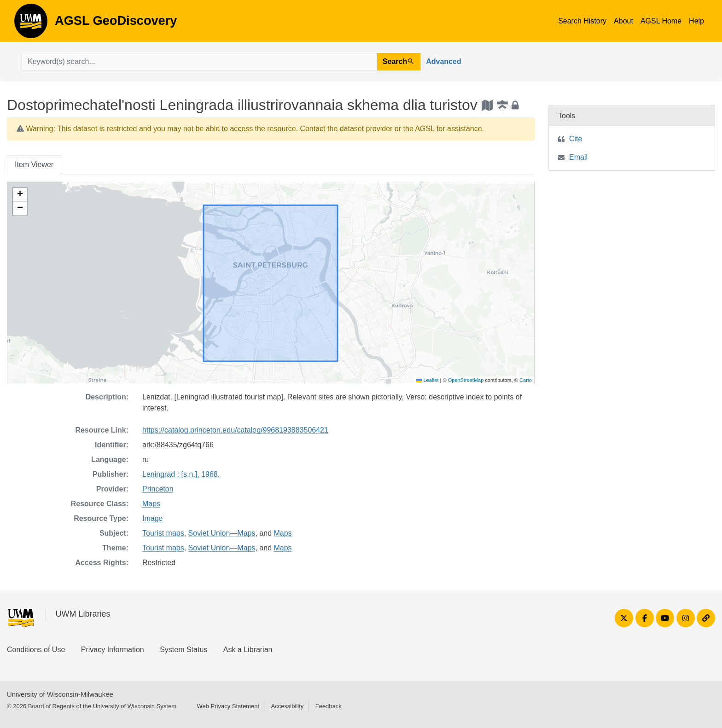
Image (152, 518)
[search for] (199, 62)
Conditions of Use (36, 650)
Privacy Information (113, 650)
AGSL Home (661, 21)
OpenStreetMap (466, 380)
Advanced (443, 61)
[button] (20, 195)
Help (696, 21)
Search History (582, 21)
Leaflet (427, 380)
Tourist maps (163, 533)
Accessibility (287, 706)
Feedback (329, 706)
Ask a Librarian (248, 650)
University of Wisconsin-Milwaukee (60, 694)
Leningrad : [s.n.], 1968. (181, 474)
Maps (151, 504)
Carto (526, 380)
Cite (576, 139)
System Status (183, 650)
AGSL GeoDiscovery (31, 24)
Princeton (158, 489)
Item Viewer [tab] (34, 165)
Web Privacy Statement (228, 706)
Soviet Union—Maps (222, 533)
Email (578, 157)
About (623, 21)
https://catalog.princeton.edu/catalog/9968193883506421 (235, 430)
